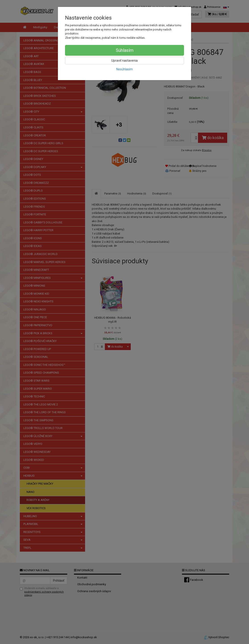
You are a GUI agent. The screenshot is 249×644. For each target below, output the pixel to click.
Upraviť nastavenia (124, 61)
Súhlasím (125, 50)
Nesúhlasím (124, 69)
